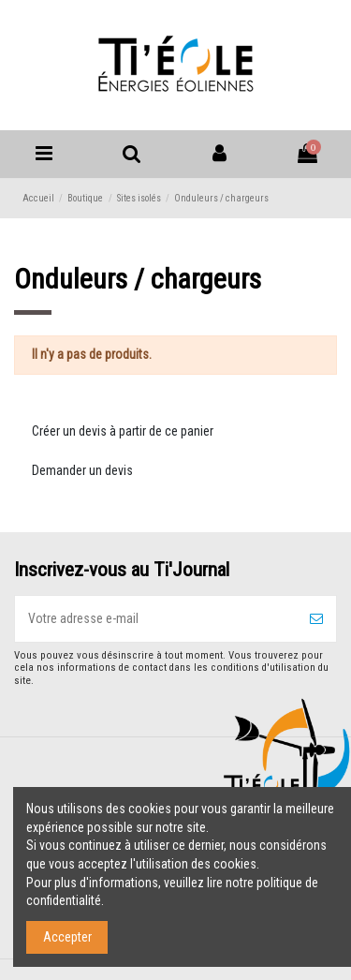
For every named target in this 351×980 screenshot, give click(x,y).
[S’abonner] (316, 619)
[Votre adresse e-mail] (156, 619)
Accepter (67, 937)
